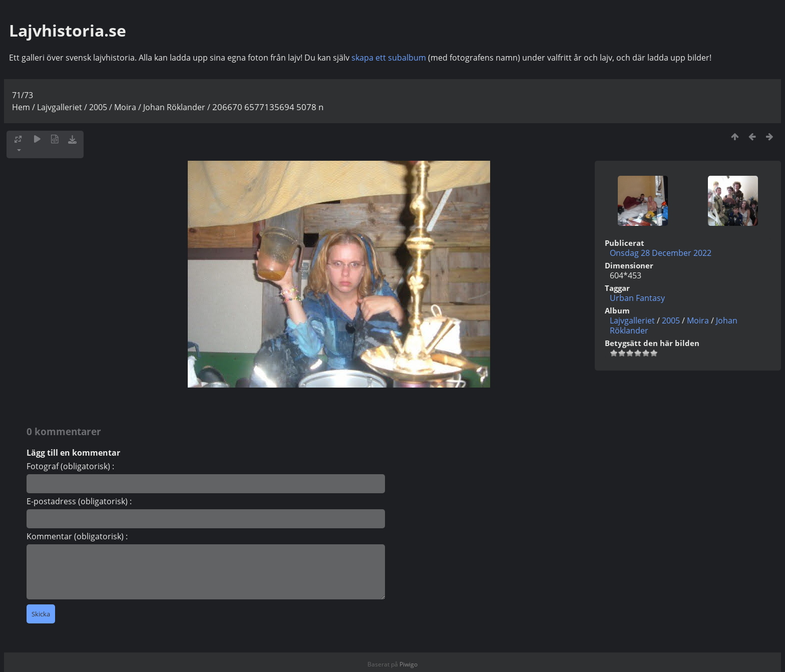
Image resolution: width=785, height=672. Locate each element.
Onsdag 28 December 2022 (661, 253)
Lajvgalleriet (60, 107)
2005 (98, 107)
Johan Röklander (174, 107)
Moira (125, 107)
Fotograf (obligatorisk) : (70, 466)
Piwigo (409, 664)
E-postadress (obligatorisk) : (79, 501)
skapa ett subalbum (389, 58)
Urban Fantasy (637, 298)
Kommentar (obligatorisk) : (77, 536)
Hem (21, 107)
